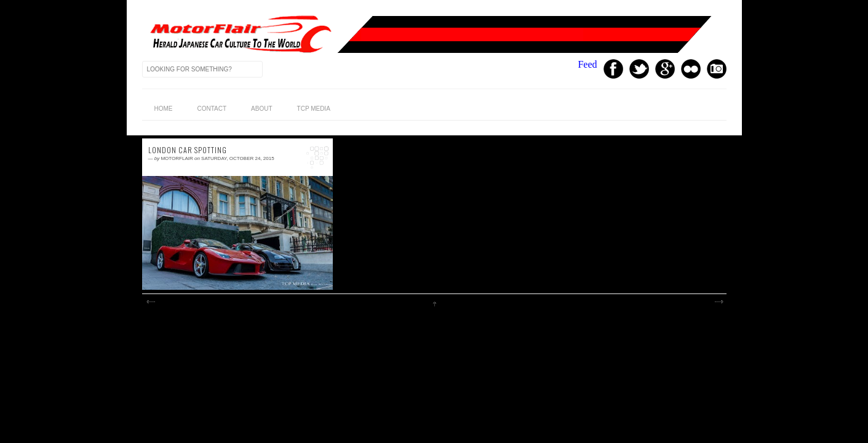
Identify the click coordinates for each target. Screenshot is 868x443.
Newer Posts (150, 302)
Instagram (717, 69)
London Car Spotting (188, 150)
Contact (212, 109)
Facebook (613, 69)
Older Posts (719, 302)
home (164, 109)
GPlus (665, 69)
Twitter (639, 69)
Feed (587, 64)
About (261, 109)
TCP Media (314, 109)
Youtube (691, 69)
